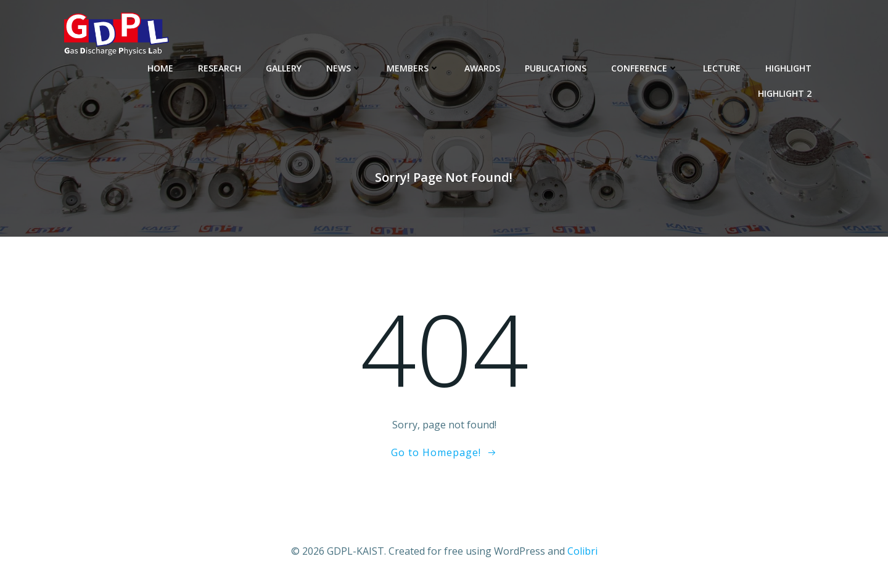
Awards (482, 68)
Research (220, 68)
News (344, 68)
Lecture (722, 68)
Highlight (788, 68)
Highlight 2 (785, 93)
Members (413, 68)
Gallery (284, 68)
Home (160, 68)
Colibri (582, 551)
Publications (556, 68)
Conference (645, 68)
